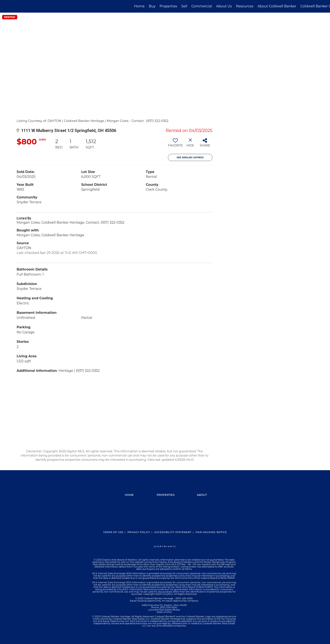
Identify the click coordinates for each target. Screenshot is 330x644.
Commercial (202, 6)
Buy (152, 6)
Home (139, 6)
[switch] (175, 144)
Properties (168, 6)
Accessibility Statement (173, 532)
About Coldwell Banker (277, 6)
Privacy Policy (139, 532)
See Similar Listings (190, 157)
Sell (184, 6)
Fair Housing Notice (211, 532)
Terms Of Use (113, 532)
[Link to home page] (5, 6)
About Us (224, 6)
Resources (245, 6)
